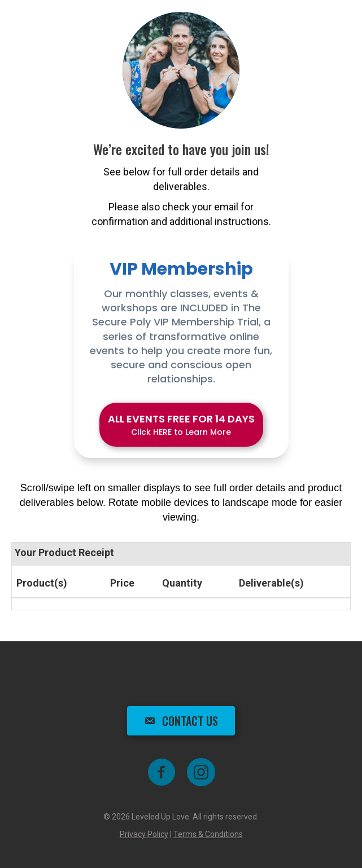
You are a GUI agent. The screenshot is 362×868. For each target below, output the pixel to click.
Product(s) (42, 583)
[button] (181, 425)
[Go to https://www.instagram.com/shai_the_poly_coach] (201, 773)
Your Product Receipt (64, 552)
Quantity (182, 583)
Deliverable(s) (271, 583)
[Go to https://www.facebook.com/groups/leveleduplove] (162, 773)
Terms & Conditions (208, 834)
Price (122, 583)
